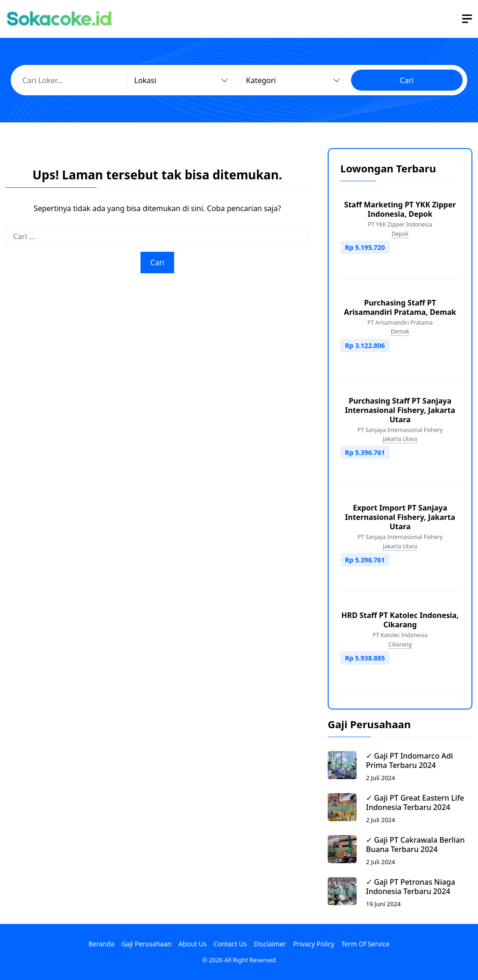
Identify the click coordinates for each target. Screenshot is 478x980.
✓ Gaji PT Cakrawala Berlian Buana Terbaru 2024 (415, 845)
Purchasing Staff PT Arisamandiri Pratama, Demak (400, 307)
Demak (400, 331)
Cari (407, 80)
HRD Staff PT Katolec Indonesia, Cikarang (400, 620)
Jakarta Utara (400, 439)
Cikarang (400, 644)
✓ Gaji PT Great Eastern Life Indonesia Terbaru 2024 (415, 802)
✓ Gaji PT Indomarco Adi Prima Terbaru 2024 (409, 760)
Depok (400, 234)
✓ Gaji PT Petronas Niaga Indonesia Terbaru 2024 (411, 887)
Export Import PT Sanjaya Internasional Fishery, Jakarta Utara (400, 517)
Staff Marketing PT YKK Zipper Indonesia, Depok (400, 209)
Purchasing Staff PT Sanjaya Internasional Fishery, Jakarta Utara (400, 410)
